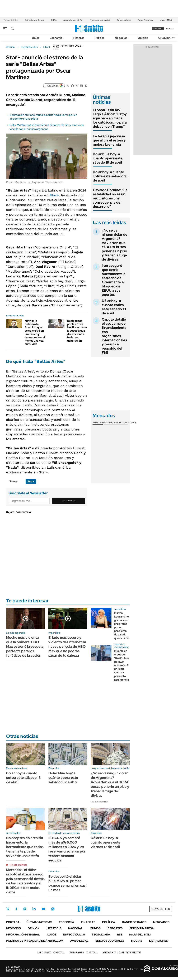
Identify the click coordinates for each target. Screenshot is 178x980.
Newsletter (170, 38)
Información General (23, 935)
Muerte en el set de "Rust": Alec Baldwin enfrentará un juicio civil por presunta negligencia (122, 665)
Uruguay (164, 38)
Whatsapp (53, 909)
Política (100, 38)
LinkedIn (34, 909)
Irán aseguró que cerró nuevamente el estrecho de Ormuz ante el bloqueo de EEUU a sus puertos (114, 280)
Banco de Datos (134, 922)
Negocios (121, 38)
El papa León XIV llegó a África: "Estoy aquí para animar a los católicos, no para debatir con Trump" (110, 118)
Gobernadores (124, 20)
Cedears (131, 422)
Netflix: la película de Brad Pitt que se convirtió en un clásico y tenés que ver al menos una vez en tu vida (35, 332)
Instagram (25, 909)
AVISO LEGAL (79, 941)
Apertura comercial (100, 20)
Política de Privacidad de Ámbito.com (35, 941)
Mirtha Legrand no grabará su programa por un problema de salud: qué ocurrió (122, 626)
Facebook (16, 909)
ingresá (170, 29)
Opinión (143, 38)
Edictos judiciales (110, 941)
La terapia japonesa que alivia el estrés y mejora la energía (109, 140)
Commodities (119, 422)
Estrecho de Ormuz (34, 20)
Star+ (47, 47)
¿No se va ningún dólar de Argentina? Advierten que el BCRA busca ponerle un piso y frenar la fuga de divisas (115, 245)
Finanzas (79, 38)
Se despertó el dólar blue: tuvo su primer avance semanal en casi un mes (67, 883)
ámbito (11, 47)
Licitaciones (158, 941)
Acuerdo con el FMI (73, 20)
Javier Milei (166, 20)
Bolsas (107, 422)
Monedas (98, 422)
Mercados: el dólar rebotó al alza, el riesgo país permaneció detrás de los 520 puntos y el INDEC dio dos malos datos (25, 881)
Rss (120, 935)
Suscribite (69, 501)
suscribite (158, 29)
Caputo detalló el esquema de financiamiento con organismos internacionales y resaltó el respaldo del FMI (114, 336)
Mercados (161, 922)
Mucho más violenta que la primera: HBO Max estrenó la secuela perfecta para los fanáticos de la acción (25, 646)
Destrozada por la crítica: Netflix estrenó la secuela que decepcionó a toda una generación (77, 331)
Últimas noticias (39, 922)
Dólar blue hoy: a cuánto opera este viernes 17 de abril (106, 842)
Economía (56, 38)
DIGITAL (51, 952)
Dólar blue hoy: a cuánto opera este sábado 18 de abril (108, 158)
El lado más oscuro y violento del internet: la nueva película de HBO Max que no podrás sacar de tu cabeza (67, 646)
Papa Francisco (146, 20)
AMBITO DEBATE (122, 952)
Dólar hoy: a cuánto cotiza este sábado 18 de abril (110, 176)
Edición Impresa (142, 928)
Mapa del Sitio (140, 935)
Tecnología (101, 935)
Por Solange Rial (99, 802)
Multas (137, 941)
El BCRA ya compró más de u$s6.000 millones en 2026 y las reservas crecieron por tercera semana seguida (67, 849)
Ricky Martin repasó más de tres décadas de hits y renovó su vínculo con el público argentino (47, 127)
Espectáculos (29, 47)
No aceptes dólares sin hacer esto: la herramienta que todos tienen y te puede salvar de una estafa (25, 847)
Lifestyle (54, 928)
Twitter (8, 909)
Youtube (43, 909)
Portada (13, 922)
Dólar (36, 38)
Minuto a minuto (18, 865)
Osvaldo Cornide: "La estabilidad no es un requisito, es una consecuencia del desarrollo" (110, 198)
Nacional (75, 928)
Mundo (95, 928)
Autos (51, 935)
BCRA (54, 20)
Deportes (115, 928)
